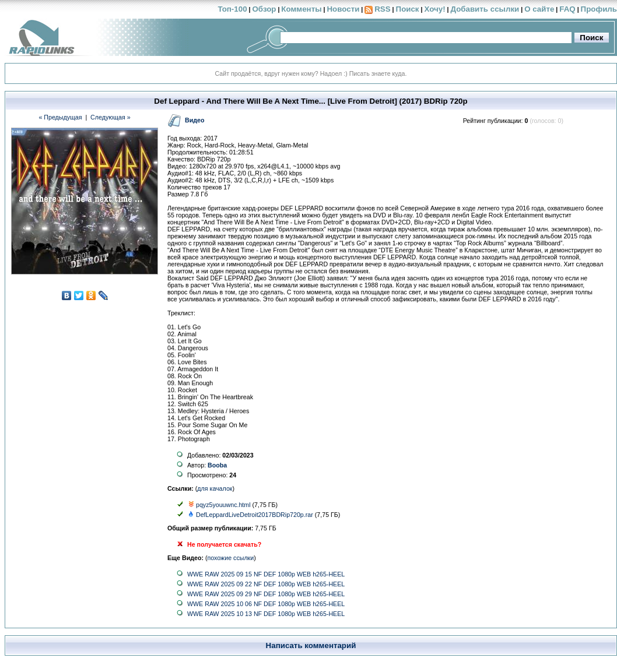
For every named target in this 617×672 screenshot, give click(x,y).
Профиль (599, 9)
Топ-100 (232, 9)
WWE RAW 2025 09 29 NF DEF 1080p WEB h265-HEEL (266, 594)
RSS (382, 9)
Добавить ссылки (485, 9)
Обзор (264, 9)
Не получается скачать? (224, 544)
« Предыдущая (60, 117)
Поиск (408, 9)
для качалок (215, 488)
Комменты (301, 9)
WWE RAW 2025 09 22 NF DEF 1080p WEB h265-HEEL (266, 584)
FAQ (567, 9)
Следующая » (111, 117)
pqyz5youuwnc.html (223, 505)
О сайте (539, 9)
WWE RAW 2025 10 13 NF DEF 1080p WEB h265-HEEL (266, 614)
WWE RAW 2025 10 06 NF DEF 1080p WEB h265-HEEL (266, 604)
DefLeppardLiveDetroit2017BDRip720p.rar (255, 515)
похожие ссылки (231, 558)
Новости (343, 9)
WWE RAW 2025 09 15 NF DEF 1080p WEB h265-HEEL (266, 574)
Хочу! (434, 9)
